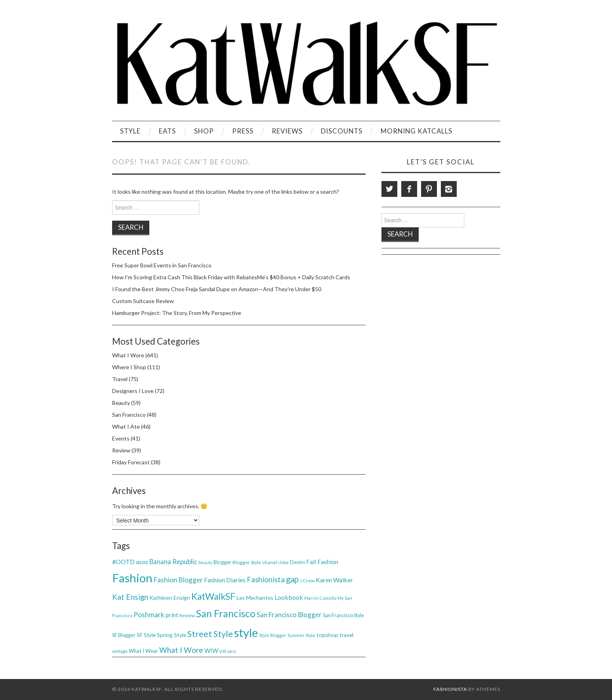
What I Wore (128, 355)
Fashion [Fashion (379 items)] (132, 578)
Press (243, 131)
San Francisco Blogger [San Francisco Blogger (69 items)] (289, 615)
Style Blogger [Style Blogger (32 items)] (273, 635)
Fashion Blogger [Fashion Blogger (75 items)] (178, 580)
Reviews (287, 131)
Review (121, 450)
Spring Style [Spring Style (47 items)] (172, 635)
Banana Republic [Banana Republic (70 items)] (173, 562)
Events (121, 438)
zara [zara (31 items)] (231, 651)
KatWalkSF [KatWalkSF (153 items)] (213, 596)
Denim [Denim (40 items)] (297, 562)
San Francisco (129, 415)
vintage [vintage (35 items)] (120, 651)
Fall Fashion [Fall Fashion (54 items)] (322, 562)
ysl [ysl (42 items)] (223, 651)
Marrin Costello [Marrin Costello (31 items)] (320, 598)
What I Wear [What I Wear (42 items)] (143, 651)
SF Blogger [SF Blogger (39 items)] (124, 635)
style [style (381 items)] (246, 632)
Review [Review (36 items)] (187, 615)
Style (130, 131)
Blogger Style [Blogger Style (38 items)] (247, 562)
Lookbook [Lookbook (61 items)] (289, 597)
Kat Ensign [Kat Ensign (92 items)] (130, 597)
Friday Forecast (131, 462)
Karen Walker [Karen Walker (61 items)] (334, 580)
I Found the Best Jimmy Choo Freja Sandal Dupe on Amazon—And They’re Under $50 (217, 289)
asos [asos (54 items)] (142, 562)
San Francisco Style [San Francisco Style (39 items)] (343, 615)
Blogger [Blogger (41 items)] (222, 562)
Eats (167, 131)
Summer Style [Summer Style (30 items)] (301, 635)
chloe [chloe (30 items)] (283, 562)
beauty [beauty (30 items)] (205, 562)
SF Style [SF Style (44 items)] (146, 635)
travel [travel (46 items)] (346, 635)
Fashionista (450, 689)
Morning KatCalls (417, 131)
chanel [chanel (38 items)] (270, 562)
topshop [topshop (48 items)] (327, 635)
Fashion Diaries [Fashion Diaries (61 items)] (225, 580)
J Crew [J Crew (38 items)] (307, 581)
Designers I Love (133, 391)
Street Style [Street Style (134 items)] (210, 634)
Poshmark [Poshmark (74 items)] (149, 615)
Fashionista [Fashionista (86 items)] (266, 580)
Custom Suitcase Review (143, 301)
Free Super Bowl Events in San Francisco (162, 265)
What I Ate (126, 426)
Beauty (121, 403)
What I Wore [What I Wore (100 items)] (181, 650)
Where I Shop (129, 367)
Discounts (342, 131)
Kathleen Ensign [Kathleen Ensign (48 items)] (170, 598)
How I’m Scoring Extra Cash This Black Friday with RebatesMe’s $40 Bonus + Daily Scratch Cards (231, 277)
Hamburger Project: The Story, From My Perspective (177, 313)
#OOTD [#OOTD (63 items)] (123, 562)
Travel (120, 379)
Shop (204, 131)
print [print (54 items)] (172, 615)
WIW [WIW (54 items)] (211, 650)
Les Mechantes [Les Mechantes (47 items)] (255, 598)
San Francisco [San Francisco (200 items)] (226, 613)
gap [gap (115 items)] (292, 579)
